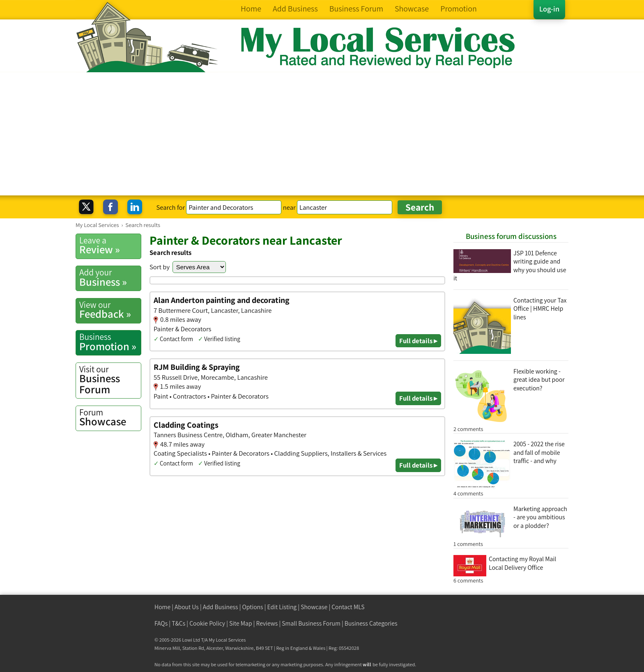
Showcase (110, 417)
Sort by (160, 267)
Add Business (221, 607)
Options (253, 607)
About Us (187, 607)
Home (162, 607)
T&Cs (178, 623)
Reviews (267, 623)
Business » (110, 278)
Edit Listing (282, 607)
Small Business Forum (311, 623)
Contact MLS (348, 607)
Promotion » (110, 342)
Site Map (241, 623)
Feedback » (110, 310)
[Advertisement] (322, 134)
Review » (110, 245)
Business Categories (371, 623)
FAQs (161, 623)
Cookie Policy (207, 623)
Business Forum (110, 380)
